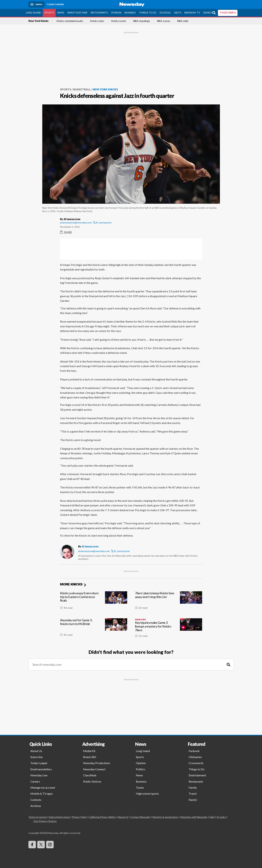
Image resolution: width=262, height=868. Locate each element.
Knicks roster (119, 21)
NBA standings (142, 21)
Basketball (82, 89)
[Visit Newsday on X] (41, 845)
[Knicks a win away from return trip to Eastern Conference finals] (94, 602)
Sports (49, 13)
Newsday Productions (97, 763)
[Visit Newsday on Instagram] (50, 845)
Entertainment (197, 775)
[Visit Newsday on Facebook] (32, 845)
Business (130, 13)
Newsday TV (192, 13)
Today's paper (39, 763)
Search (208, 13)
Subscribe (37, 757)
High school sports (147, 793)
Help (212, 817)
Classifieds (90, 775)
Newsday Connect (94, 769)
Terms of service (38, 817)
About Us (36, 751)
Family (193, 787)
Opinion (116, 13)
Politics (141, 769)
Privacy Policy (79, 817)
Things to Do (148, 13)
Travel (193, 793)
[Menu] (36, 4)
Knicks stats (97, 21)
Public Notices (92, 781)
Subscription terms (59, 817)
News (61, 13)
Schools (165, 13)
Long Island (34, 13)
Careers (35, 781)
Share (66, 232)
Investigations (77, 13)
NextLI (193, 800)
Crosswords (196, 763)
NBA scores (164, 21)
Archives (36, 806)
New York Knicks (38, 21)
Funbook (194, 751)
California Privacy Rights (102, 817)
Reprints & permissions (165, 817)
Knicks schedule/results (70, 21)
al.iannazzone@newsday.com (76, 222)
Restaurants (99, 13)
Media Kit (89, 751)
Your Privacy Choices (45, 821)
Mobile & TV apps (42, 793)
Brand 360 (90, 757)
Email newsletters (41, 769)
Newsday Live (39, 775)
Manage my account (43, 787)
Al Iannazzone (90, 546)
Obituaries (195, 757)
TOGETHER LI (228, 13)
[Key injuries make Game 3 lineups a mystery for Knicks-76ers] (169, 629)
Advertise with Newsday (194, 817)
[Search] (228, 665)
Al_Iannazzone (102, 222)
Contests (36, 800)
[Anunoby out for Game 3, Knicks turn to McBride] (94, 629)
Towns (140, 787)
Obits (178, 13)
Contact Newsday (140, 817)
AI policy (221, 817)
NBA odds (183, 21)
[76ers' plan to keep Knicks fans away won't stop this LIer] (169, 602)
